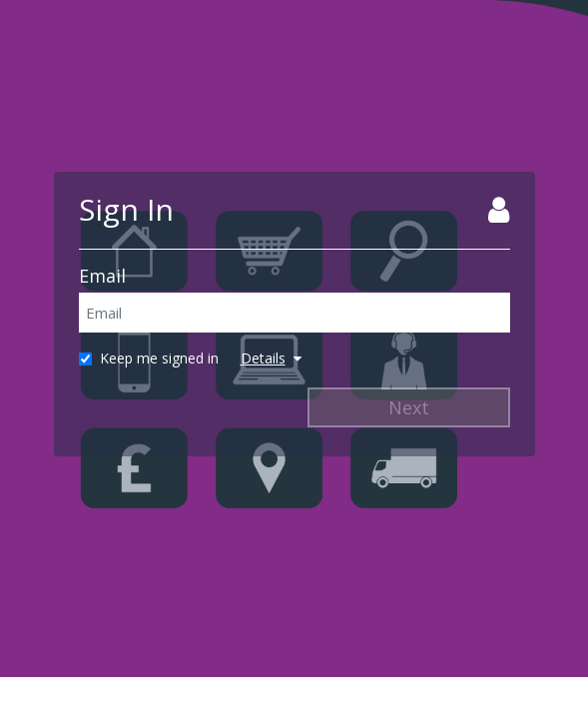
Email (102, 276)
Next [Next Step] (409, 407)
